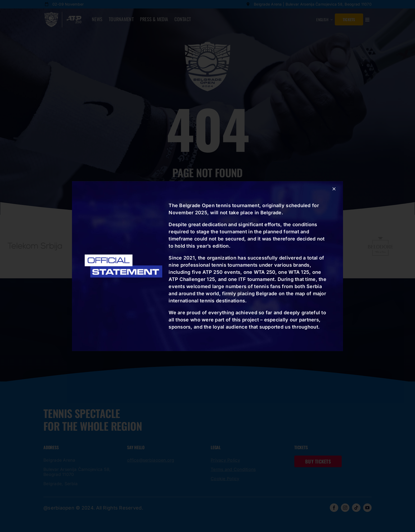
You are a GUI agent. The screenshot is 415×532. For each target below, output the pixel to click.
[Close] (334, 189)
